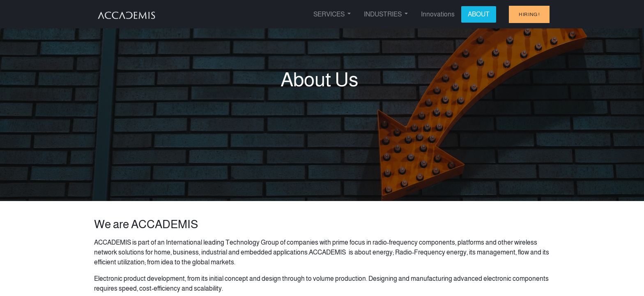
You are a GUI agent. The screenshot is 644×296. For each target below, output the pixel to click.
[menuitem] (438, 14)
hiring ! (529, 14)
